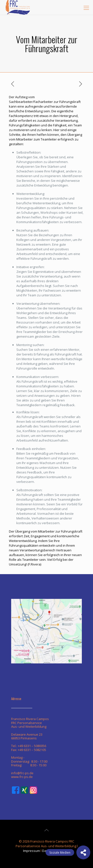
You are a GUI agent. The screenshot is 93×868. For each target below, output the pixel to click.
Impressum (31, 851)
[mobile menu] (86, 7)
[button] (83, 852)
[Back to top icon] (47, 830)
